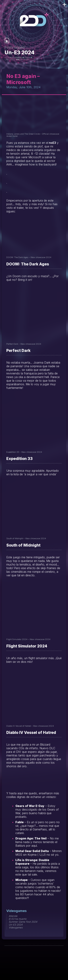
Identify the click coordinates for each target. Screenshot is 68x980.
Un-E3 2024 (16, 925)
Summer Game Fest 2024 (23, 922)
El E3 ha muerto (18, 919)
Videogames (17, 911)
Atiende (13, 916)
